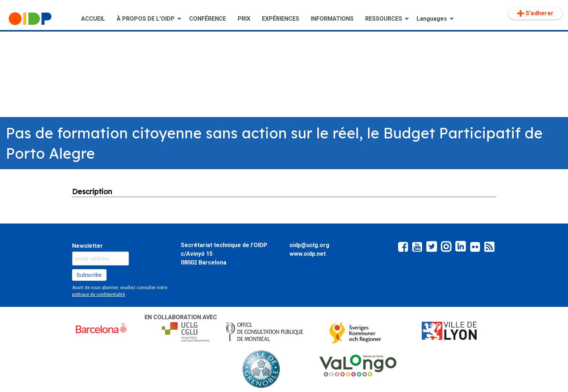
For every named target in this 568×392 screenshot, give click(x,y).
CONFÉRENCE (208, 19)
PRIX (244, 19)
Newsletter (87, 246)
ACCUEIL (93, 19)
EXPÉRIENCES (281, 19)
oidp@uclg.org (309, 245)
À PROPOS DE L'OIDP (146, 19)
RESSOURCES (384, 19)
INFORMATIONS (332, 19)
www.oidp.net (308, 254)
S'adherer (535, 13)
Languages (432, 19)
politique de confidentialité (99, 295)
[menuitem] (39, 19)
